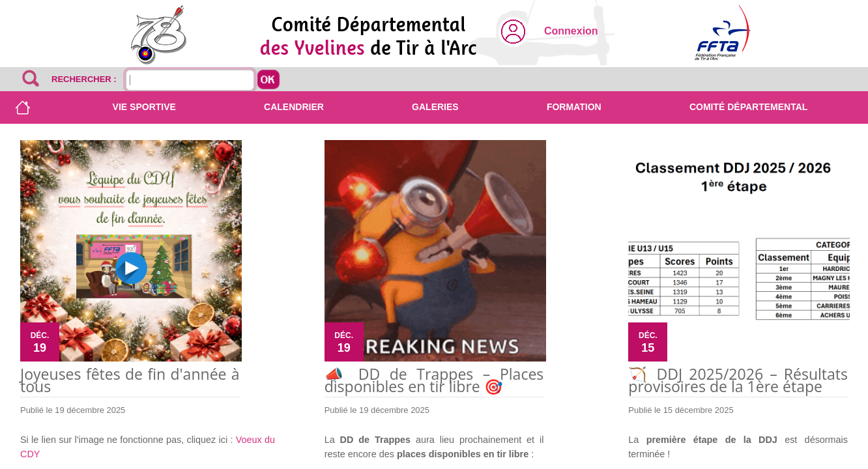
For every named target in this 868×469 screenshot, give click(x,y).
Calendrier (294, 107)
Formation (574, 107)
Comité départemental (748, 107)
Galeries (435, 107)
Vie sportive (144, 107)
